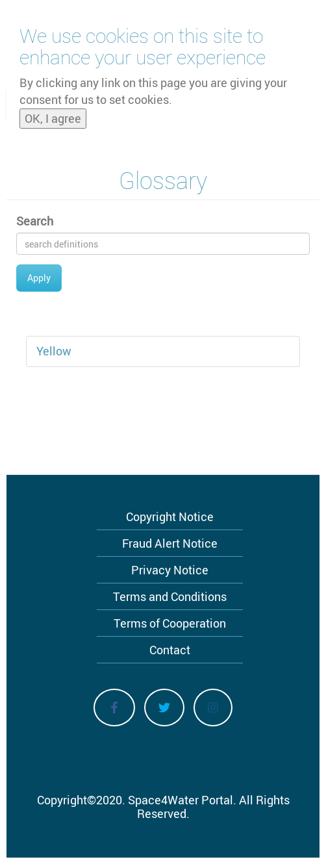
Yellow (54, 351)
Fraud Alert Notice (170, 543)
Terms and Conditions (170, 596)
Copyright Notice (170, 517)
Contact (170, 650)
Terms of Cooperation (170, 623)
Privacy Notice (170, 570)
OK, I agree (53, 115)
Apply (39, 278)
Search (35, 221)
